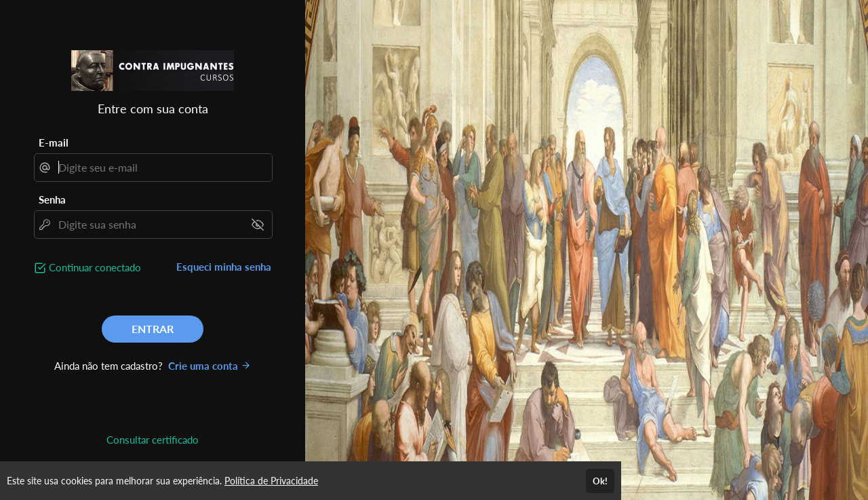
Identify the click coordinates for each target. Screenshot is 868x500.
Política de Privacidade (271, 481)
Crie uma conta (210, 366)
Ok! (600, 481)
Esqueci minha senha (224, 267)
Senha (52, 199)
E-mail (54, 142)
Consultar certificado (153, 440)
